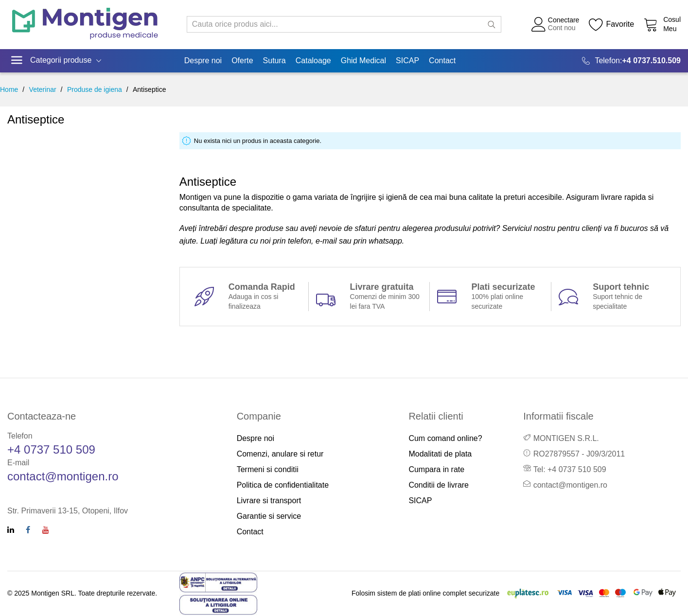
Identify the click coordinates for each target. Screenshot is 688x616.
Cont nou (562, 28)
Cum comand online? (445, 438)
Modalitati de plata (440, 454)
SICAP (420, 501)
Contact (250, 532)
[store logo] (85, 25)
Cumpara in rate (436, 469)
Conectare (564, 20)
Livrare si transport (269, 501)
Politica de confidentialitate (283, 485)
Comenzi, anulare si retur (280, 454)
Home (9, 89)
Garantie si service (269, 516)
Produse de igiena (95, 89)
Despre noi (256, 438)
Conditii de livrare (439, 485)
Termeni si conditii (268, 469)
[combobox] (344, 24)
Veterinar (43, 89)
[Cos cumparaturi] (662, 24)
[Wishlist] (611, 24)
